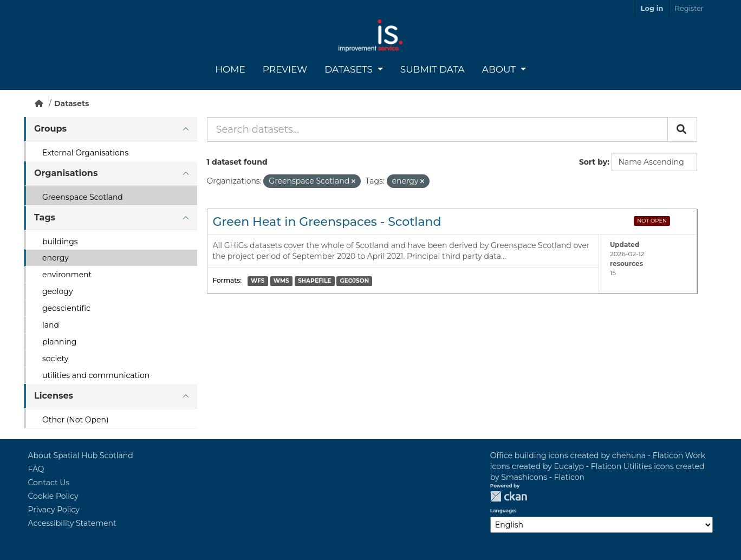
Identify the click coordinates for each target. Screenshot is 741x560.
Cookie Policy (53, 496)
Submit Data (433, 69)
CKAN (509, 496)
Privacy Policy (54, 510)
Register (689, 8)
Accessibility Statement (72, 523)
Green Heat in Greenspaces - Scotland (327, 222)
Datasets (350, 69)
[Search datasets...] (437, 129)
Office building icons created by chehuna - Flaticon (587, 455)
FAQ (36, 469)
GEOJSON (355, 281)
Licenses (54, 396)
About (500, 69)
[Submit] (682, 129)
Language (503, 511)
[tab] (110, 129)
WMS (281, 281)
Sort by (593, 162)
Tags (45, 217)
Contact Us (49, 483)
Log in (652, 8)
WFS (258, 281)
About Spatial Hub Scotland (81, 455)
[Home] (39, 103)
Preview (285, 69)
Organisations (66, 173)
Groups (50, 129)
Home (230, 69)
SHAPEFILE (314, 281)
